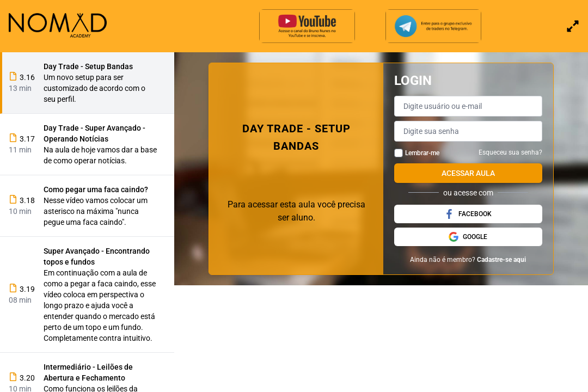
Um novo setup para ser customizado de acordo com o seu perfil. (94, 88)
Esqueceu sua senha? (510, 152)
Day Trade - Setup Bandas (88, 66)
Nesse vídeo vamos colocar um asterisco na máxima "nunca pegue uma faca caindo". (96, 211)
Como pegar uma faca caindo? (96, 189)
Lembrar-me (422, 153)
